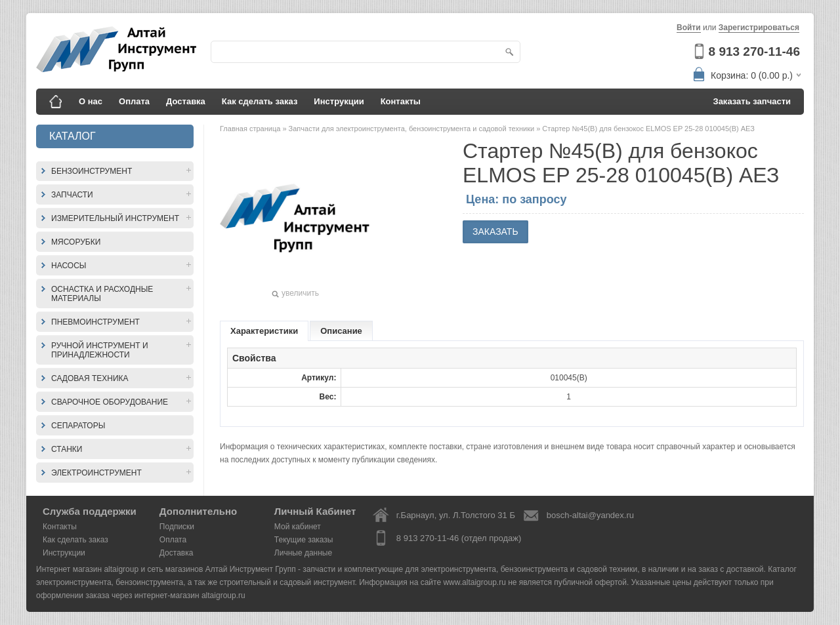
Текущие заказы (304, 540)
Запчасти (72, 195)
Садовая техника (90, 378)
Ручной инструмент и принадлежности (100, 350)
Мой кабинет (298, 527)
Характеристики (264, 331)
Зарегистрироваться (759, 28)
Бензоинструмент (92, 171)
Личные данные (303, 553)
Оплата (134, 101)
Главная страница (251, 129)
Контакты (401, 101)
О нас (91, 101)
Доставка (186, 101)
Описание (341, 331)
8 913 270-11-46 (754, 51)
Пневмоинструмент (95, 322)
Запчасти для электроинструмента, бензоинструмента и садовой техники (413, 129)
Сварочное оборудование (110, 402)
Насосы (69, 266)
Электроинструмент (96, 473)
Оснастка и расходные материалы (102, 294)
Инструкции (339, 101)
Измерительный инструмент (115, 218)
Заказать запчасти (752, 101)
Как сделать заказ (260, 101)
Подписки (177, 527)
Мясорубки (76, 242)
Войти (689, 28)
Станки (67, 449)
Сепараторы (78, 426)
